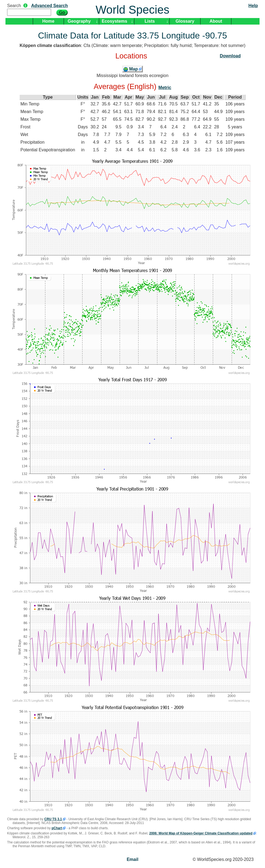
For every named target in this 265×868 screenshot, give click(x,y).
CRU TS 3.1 (53, 819)
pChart (57, 828)
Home (48, 21)
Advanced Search (49, 6)
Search (14, 6)
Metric (165, 88)
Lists (150, 21)
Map (131, 69)
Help (253, 6)
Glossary (185, 21)
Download (230, 56)
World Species (132, 10)
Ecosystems (114, 21)
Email (133, 859)
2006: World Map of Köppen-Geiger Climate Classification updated (201, 833)
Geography (79, 21)
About (216, 21)
